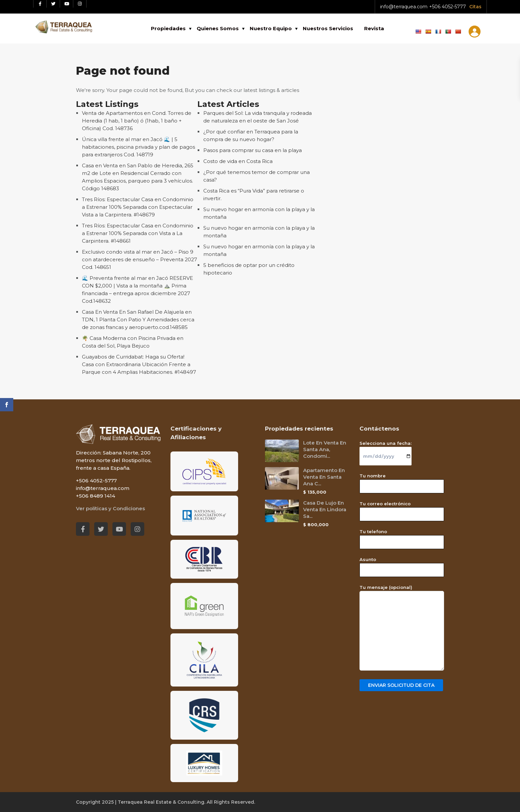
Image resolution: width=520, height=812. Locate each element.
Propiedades (168, 28)
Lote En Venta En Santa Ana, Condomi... (325, 449)
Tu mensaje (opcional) (402, 628)
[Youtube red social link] (67, 4)
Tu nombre (402, 481)
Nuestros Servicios (328, 28)
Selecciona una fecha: (386, 450)
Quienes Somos (218, 28)
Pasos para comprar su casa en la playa (253, 150)
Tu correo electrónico (402, 509)
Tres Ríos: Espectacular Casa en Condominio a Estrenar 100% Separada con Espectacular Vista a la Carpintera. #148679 (138, 207)
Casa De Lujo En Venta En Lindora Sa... (325, 509)
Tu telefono (402, 537)
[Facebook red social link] (40, 4)
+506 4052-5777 (448, 7)
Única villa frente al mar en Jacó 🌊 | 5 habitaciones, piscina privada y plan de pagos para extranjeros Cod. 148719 (138, 147)
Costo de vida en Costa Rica (238, 161)
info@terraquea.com (404, 7)
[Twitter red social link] (53, 4)
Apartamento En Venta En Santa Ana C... (324, 477)
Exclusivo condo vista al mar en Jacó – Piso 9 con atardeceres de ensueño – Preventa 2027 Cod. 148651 (139, 259)
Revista (374, 28)
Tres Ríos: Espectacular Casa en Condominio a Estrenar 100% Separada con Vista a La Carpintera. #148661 (138, 233)
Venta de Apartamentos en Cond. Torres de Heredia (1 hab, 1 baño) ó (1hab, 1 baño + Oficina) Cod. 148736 (137, 121)
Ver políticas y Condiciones (110, 508)
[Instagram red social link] (80, 4)
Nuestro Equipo (271, 28)
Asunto (402, 565)
